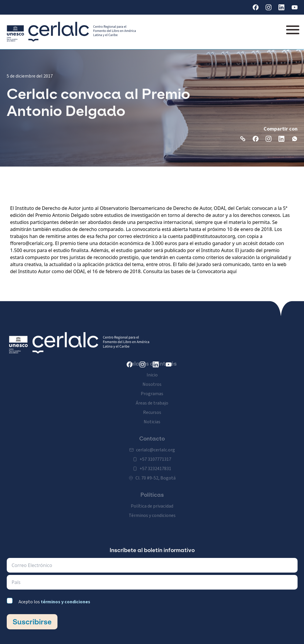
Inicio (152, 369)
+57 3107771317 (155, 453)
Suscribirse (32, 622)
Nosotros (152, 378)
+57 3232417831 (155, 463)
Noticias (152, 416)
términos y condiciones (66, 602)
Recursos (152, 407)
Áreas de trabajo (152, 397)
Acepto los (54, 602)
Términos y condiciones (152, 510)
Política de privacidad (152, 500)
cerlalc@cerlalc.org (156, 444)
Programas (152, 388)
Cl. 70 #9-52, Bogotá (156, 472)
